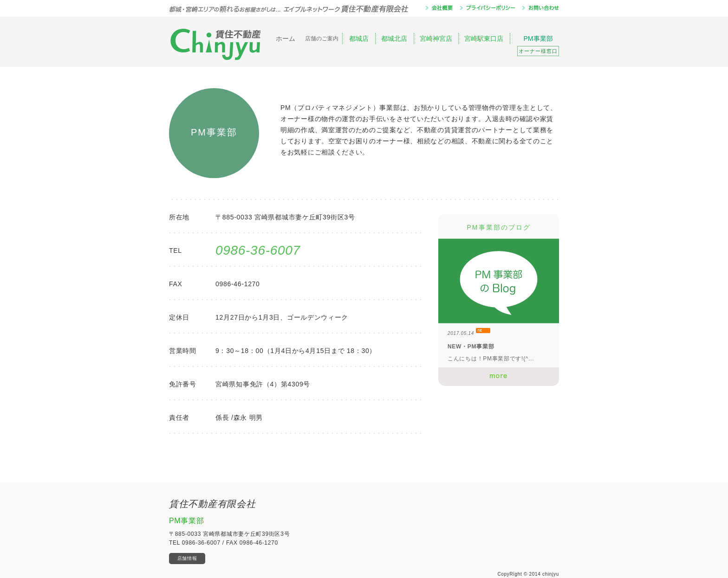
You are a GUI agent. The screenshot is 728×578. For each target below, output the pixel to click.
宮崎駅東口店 (484, 39)
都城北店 (394, 39)
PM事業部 (538, 45)
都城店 (359, 39)
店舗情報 (187, 558)
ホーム (286, 39)
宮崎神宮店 (436, 39)
